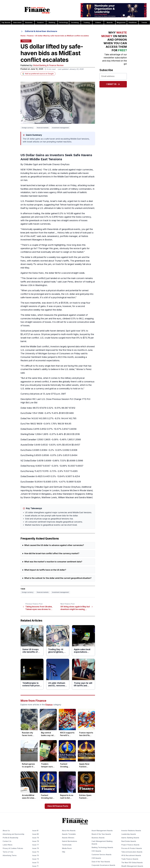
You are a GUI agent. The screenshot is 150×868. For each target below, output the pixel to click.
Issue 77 (36, 845)
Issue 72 (35, 863)
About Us (6, 831)
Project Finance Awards (130, 845)
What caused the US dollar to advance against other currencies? (54, 545)
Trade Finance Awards (130, 859)
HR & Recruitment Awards (131, 856)
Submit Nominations (70, 841)
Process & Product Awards (132, 848)
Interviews (17, 23)
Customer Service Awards (101, 855)
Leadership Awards (129, 834)
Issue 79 (36, 838)
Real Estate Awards (129, 841)
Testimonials (67, 845)
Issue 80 (36, 834)
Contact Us (7, 841)
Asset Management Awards (102, 831)
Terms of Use (8, 852)
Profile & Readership (10, 838)
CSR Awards (96, 858)
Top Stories (6, 23)
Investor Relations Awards (131, 831)
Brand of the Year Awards (101, 834)
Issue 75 (36, 852)
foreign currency (28, 128)
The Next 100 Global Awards (132, 863)
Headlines (133, 23)
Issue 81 (35, 831)
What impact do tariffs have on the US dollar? (45, 570)
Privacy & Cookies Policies (13, 848)
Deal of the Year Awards (101, 862)
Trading (87, 23)
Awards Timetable (69, 834)
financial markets (43, 128)
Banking (52, 23)
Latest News (8, 845)
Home (23, 36)
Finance (40, 23)
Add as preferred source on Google (38, 74)
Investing (75, 23)
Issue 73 (36, 859)
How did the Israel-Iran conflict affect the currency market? (52, 554)
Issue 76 (36, 848)
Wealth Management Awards (132, 866)
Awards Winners (68, 838)
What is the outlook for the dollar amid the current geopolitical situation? (58, 578)
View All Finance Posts (58, 806)
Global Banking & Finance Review (48, 65)
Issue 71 (35, 866)
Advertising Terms (10, 856)
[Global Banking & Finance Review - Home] (38, 10)
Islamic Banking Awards (130, 838)
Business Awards (98, 838)
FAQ (64, 852)
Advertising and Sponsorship (13, 834)
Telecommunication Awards (132, 852)
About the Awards (69, 831)
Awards (110, 23)
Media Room (67, 848)
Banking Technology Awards (102, 848)
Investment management (60, 128)
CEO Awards (96, 851)
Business (29, 23)
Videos (98, 23)
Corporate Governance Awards (103, 865)
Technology (63, 23)
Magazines (121, 23)
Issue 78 (36, 841)
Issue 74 (35, 856)
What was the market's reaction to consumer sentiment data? (53, 562)
